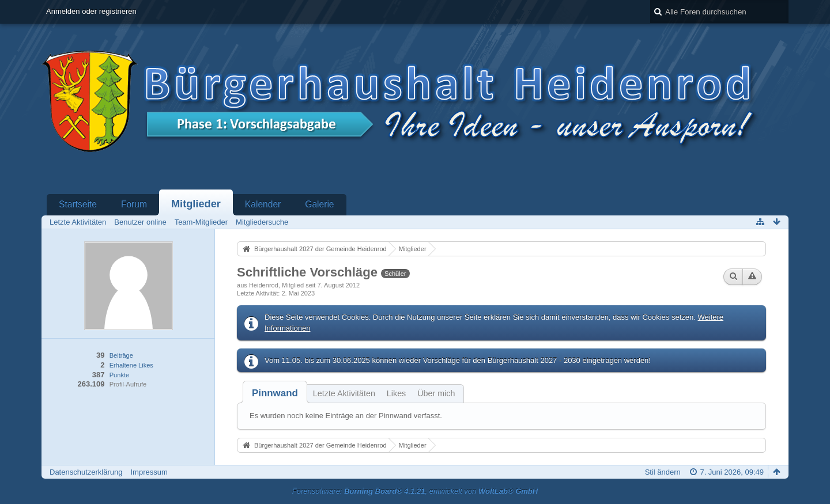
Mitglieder (196, 204)
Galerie (319, 204)
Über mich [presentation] (436, 393)
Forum (134, 204)
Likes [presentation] (396, 393)
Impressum (149, 472)
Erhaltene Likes (131, 365)
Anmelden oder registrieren (91, 11)
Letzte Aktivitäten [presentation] (344, 393)
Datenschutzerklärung (86, 472)
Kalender (263, 204)
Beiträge (121, 355)
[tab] (275, 393)
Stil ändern (663, 472)
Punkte (119, 375)
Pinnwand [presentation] (275, 393)
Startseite (78, 204)
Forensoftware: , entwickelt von (415, 491)
